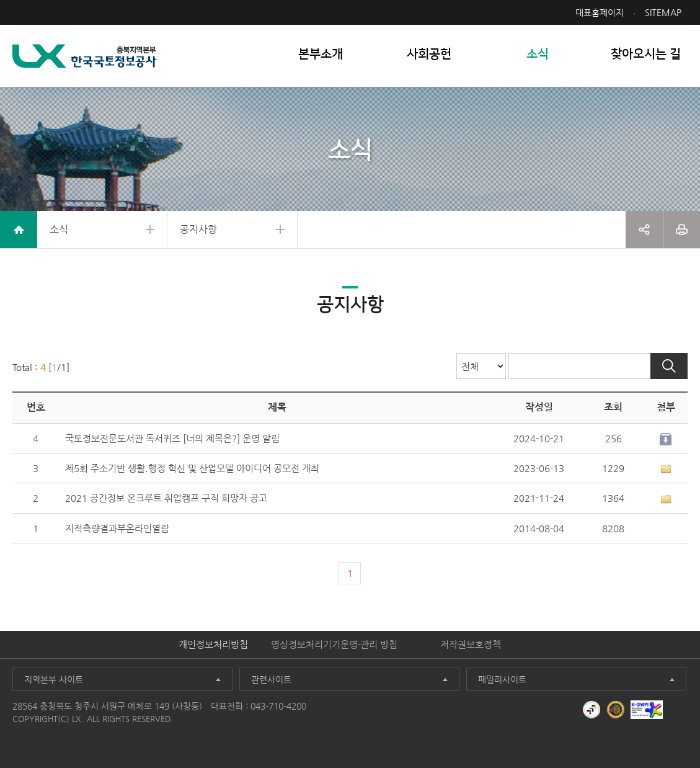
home (19, 230)
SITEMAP (663, 12)
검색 (669, 366)
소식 (59, 229)
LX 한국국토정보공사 (85, 56)
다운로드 (666, 439)
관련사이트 (271, 679)
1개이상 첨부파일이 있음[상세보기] (666, 469)
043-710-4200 (278, 706)
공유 (644, 230)
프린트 (682, 230)
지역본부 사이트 (54, 679)
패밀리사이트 (502, 679)
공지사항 (198, 229)
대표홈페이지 (600, 12)
